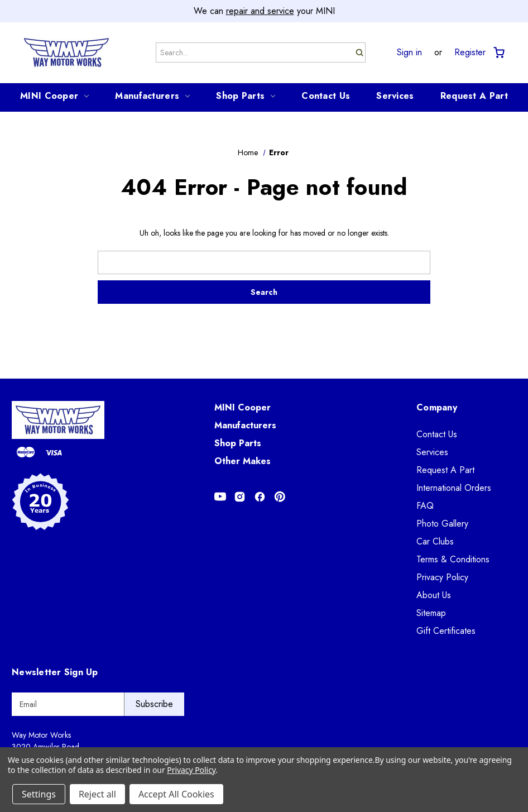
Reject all (97, 794)
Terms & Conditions (453, 559)
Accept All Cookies (176, 794)
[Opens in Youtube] (220, 497)
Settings (39, 794)
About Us (434, 595)
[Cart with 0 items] (498, 53)
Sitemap (431, 613)
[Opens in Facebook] (260, 497)
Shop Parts (246, 96)
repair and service (260, 11)
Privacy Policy (442, 577)
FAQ (425, 506)
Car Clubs (435, 541)
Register (470, 52)
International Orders (454, 488)
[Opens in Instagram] (240, 497)
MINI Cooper (54, 96)
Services (395, 96)
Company (437, 407)
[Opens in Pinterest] (280, 497)
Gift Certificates (446, 631)
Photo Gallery (442, 524)
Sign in (409, 52)
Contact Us (326, 96)
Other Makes (243, 461)
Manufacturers (152, 96)
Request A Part (474, 96)
